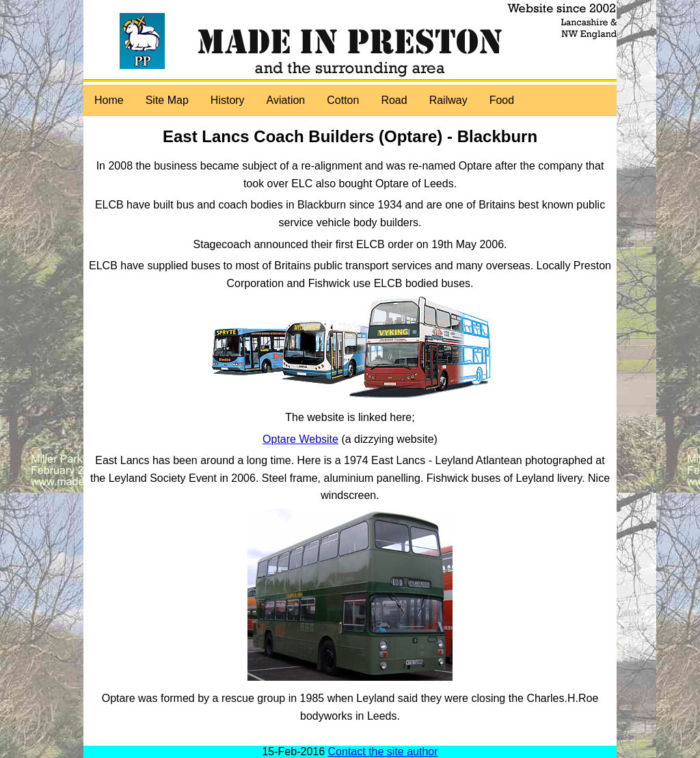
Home (109, 100)
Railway (448, 100)
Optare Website (300, 439)
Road (394, 100)
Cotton (343, 100)
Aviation (286, 100)
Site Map (167, 100)
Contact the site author (383, 752)
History (228, 100)
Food (502, 100)
